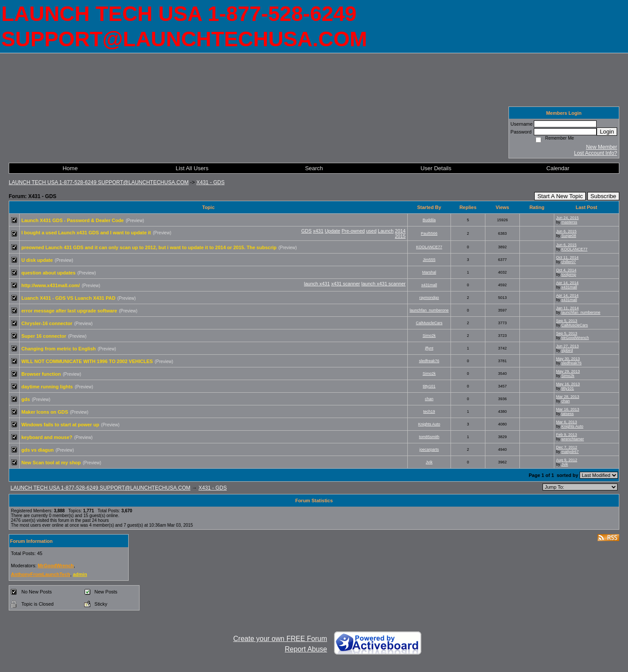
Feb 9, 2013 (567, 435)
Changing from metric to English (59, 349)
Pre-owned (353, 231)
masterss (569, 222)
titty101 (429, 386)
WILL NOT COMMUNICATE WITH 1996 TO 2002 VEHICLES (87, 361)
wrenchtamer (573, 439)
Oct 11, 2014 (567, 257)
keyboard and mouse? (47, 437)
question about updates (48, 273)
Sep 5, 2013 (567, 321)
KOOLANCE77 (429, 247)
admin (80, 574)
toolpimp (569, 274)
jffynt (429, 348)
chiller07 (569, 262)
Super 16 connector (44, 336)
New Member (602, 147)
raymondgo (429, 298)
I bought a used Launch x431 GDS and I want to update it (86, 233)
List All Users (192, 168)
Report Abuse (306, 649)
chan (429, 399)
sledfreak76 (429, 361)
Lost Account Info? (596, 153)
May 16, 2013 (568, 384)
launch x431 (317, 284)
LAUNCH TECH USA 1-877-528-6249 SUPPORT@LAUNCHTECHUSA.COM (99, 182)
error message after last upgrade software (69, 311)
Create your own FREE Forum (280, 639)
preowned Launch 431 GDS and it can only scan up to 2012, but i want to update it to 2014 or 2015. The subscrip (149, 247)
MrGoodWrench (575, 338)
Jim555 (429, 260)
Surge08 (569, 236)
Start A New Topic (560, 196)
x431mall (429, 285)
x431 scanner (345, 284)
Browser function (41, 374)
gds (26, 399)
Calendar (558, 168)
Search (314, 168)
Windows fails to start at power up (60, 425)
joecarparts (429, 449)
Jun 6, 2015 (566, 231)
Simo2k (429, 336)
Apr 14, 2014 (567, 283)
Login (607, 132)
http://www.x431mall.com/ (51, 285)
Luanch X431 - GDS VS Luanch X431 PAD (68, 298)
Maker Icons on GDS (45, 412)
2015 (400, 236)
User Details (436, 168)
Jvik (429, 462)
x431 (318, 231)
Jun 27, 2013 (567, 346)
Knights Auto (429, 424)
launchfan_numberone (429, 310)
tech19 (429, 411)
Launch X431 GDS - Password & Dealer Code (73, 220)
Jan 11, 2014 (567, 308)
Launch (386, 231)
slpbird (567, 350)
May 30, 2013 (568, 359)
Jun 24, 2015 (567, 218)
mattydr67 (570, 452)
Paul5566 (429, 233)
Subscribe (603, 196)
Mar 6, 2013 (567, 422)
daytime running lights (47, 387)
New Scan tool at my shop (51, 463)
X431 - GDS (210, 182)
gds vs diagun (38, 450)
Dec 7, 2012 (567, 447)
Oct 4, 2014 (566, 270)
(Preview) (135, 221)
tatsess (568, 414)
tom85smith (429, 437)
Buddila (429, 220)
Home (70, 168)
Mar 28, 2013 (568, 397)
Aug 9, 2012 (567, 460)
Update (333, 231)
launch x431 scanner (383, 284)
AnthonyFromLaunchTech (41, 574)
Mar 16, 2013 (568, 409)
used (371, 231)
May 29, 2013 (568, 371)
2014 (400, 231)
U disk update (37, 260)
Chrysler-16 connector (47, 323)
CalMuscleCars (429, 323)
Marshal (429, 272)
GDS (307, 231)
